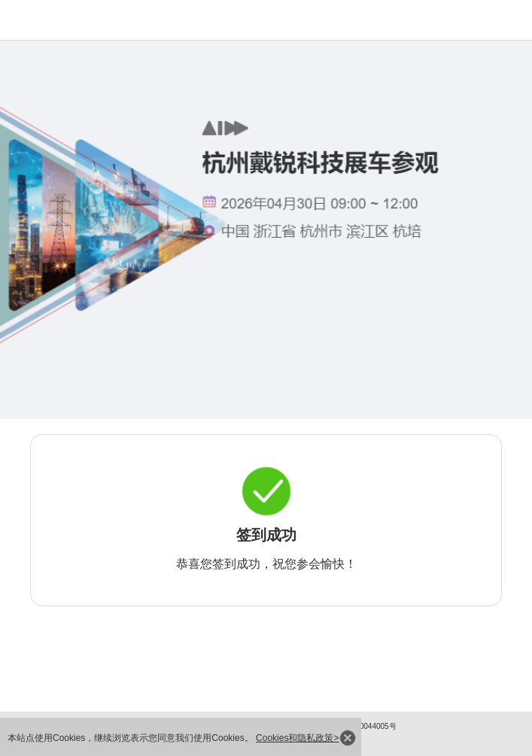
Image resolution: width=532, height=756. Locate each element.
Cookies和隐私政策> (297, 738)
